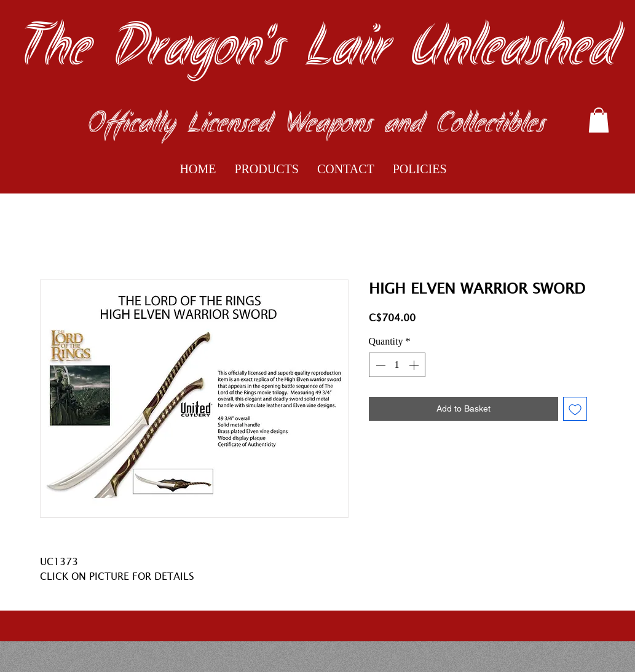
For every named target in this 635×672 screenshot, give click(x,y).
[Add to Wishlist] (575, 409)
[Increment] (415, 365)
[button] (599, 120)
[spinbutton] (397, 365)
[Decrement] (379, 365)
